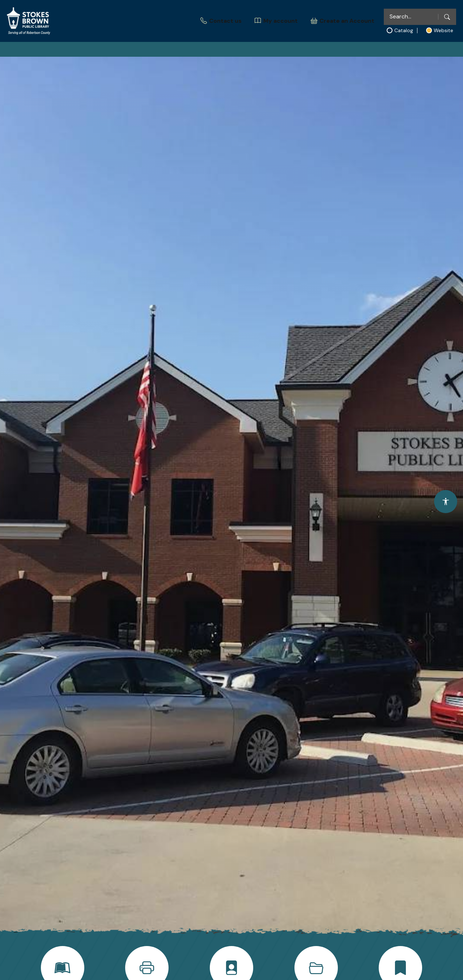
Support (340, 52)
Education (234, 52)
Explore (186, 52)
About (144, 52)
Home (112, 52)
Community (288, 52)
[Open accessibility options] (446, 502)
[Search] (447, 17)
